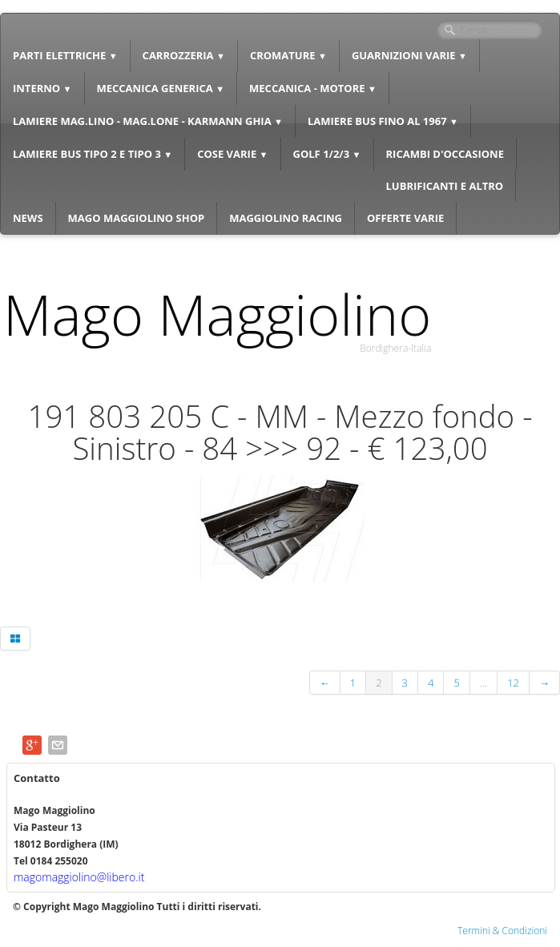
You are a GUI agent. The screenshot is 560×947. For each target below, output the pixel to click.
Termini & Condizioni (502, 931)
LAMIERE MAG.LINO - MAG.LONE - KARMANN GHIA (148, 121)
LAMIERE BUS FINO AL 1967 (383, 121)
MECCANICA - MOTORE (313, 88)
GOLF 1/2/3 (327, 154)
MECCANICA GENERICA (161, 88)
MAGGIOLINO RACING (286, 218)
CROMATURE (288, 55)
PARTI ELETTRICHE (65, 55)
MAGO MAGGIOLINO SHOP (137, 218)
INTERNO (42, 88)
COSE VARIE (232, 154)
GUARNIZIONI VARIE (409, 55)
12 (513, 683)
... (483, 683)
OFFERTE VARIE (405, 218)
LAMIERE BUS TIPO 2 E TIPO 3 (93, 154)
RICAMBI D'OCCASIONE (445, 154)
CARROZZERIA (184, 55)
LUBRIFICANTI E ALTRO (445, 186)
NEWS (28, 218)
